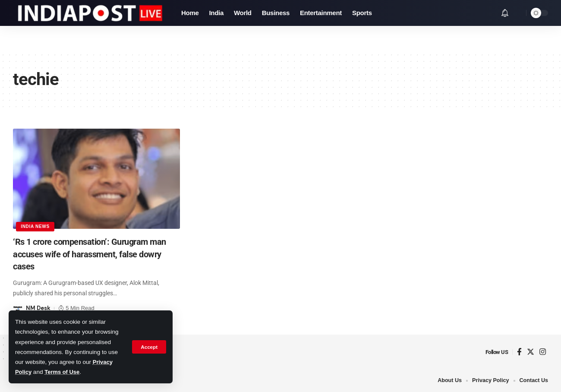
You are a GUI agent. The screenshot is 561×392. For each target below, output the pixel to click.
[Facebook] (519, 352)
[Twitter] (531, 352)
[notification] (505, 13)
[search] (517, 13)
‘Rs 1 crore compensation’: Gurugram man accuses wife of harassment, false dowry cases (91, 254)
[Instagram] (543, 352)
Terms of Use (64, 372)
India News (36, 226)
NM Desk (38, 308)
